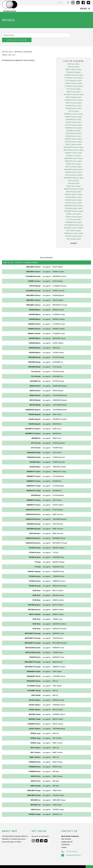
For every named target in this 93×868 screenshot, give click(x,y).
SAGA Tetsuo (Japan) (74, 181)
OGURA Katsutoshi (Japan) (74, 170)
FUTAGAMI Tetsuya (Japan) (74, 82)
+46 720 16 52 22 (69, 847)
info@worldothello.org (71, 850)
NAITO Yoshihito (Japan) (74, 162)
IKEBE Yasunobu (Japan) (74, 98)
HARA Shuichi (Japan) (74, 87)
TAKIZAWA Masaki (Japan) (74, 204)
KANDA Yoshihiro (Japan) (74, 112)
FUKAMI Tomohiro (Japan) (74, 79)
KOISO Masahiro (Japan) (74, 129)
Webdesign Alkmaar (14, 864)
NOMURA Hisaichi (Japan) (74, 168)
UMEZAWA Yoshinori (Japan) (74, 223)
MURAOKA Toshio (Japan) (74, 157)
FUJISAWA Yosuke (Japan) (74, 73)
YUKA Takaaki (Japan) (74, 234)
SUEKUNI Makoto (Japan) (74, 193)
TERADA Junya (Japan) (74, 209)
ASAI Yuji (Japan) (74, 62)
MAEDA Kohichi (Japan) (74, 132)
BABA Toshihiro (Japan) (74, 65)
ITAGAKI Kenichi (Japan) (74, 104)
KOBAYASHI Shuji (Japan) (74, 123)
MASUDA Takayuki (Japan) (74, 134)
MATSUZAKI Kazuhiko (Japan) (74, 145)
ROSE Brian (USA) (74, 179)
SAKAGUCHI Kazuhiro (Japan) (74, 184)
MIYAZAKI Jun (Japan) (74, 151)
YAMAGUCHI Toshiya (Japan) (74, 229)
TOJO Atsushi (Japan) (74, 215)
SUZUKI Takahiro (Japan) (74, 198)
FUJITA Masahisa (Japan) (74, 76)
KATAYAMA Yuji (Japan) (74, 115)
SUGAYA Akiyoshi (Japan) (74, 195)
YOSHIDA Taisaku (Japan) (74, 231)
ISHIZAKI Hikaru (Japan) (74, 101)
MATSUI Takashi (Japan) (74, 140)
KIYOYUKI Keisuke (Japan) (74, 120)
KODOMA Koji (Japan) (74, 126)
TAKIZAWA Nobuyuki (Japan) (74, 206)
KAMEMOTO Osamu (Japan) (74, 109)
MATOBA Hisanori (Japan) (74, 137)
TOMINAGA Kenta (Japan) (74, 218)
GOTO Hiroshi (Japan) (74, 84)
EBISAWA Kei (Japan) (74, 68)
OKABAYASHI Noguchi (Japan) (74, 173)
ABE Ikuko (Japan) (74, 59)
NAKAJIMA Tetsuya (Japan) (74, 165)
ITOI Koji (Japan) (74, 107)
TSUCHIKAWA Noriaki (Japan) (74, 220)
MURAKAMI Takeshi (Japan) (74, 154)
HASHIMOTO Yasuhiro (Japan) (74, 90)
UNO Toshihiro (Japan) (74, 226)
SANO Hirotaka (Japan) (74, 187)
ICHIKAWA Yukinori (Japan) (74, 95)
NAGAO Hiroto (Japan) (74, 159)
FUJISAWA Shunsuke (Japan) (74, 70)
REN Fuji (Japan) (74, 176)
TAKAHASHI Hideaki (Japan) (74, 201)
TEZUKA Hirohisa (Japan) (74, 212)
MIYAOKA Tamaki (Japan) (74, 148)
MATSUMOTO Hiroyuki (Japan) (74, 143)
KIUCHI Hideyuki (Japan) (74, 118)
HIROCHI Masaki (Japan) (74, 93)
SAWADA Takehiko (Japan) (74, 190)
